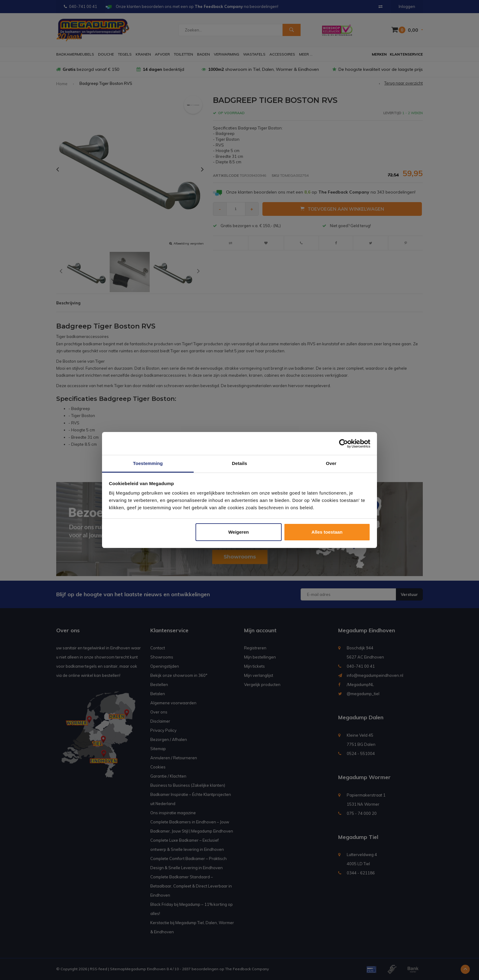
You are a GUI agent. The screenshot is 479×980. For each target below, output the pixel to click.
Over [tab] (331, 463)
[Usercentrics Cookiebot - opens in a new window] (344, 444)
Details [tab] (239, 463)
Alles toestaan (327, 532)
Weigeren (238, 532)
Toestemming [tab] (148, 463)
